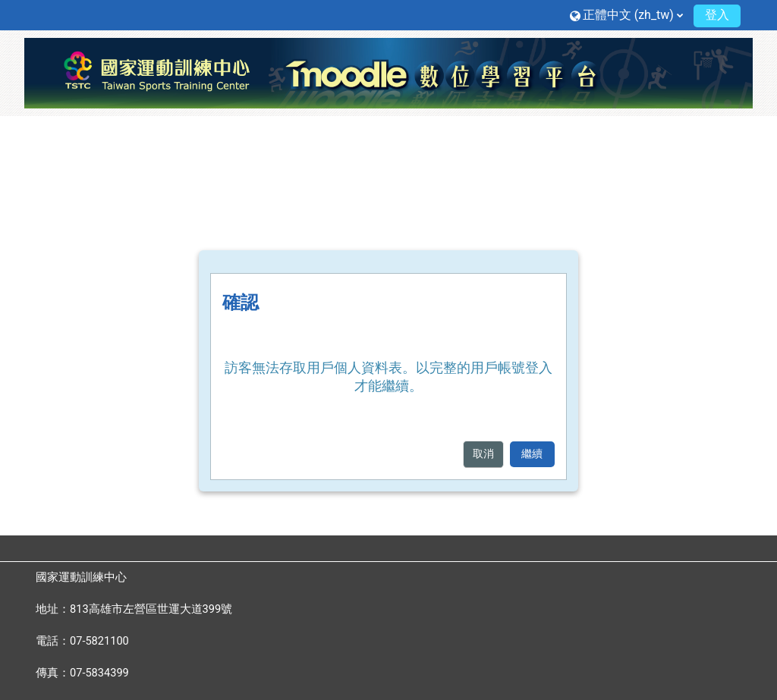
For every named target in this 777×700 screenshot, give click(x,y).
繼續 (532, 454)
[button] (626, 15)
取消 (483, 454)
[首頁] (388, 72)
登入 (717, 15)
